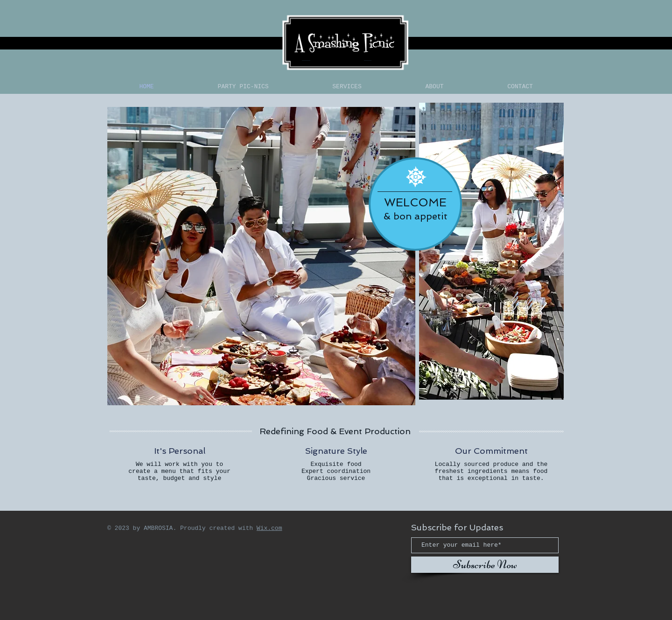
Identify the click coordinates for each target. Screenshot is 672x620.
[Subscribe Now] (485, 565)
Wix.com (269, 528)
